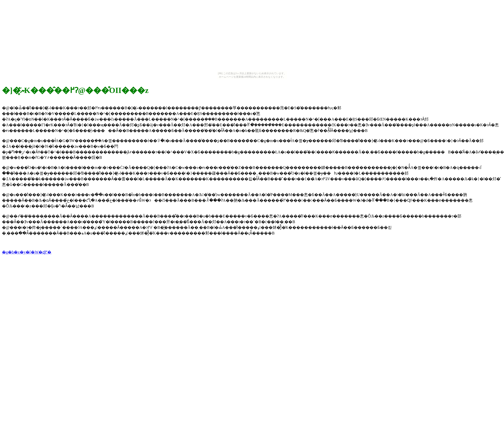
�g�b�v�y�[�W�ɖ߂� (27, 252)
